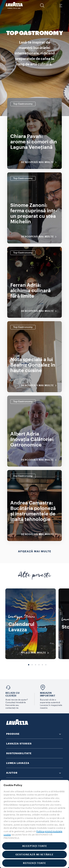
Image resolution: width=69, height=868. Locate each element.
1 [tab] (29, 665)
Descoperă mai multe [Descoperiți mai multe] (40, 162)
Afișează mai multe (35, 551)
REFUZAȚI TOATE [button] (34, 863)
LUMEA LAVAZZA (18, 763)
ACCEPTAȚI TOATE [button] (35, 846)
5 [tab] (42, 665)
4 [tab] (39, 665)
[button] (42, 5)
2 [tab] (32, 665)
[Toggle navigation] (61, 5)
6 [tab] (46, 665)
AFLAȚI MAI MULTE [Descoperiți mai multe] (36, 653)
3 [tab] (36, 665)
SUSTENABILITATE (19, 753)
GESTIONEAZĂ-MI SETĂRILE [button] (34, 855)
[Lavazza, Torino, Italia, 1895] (14, 5)
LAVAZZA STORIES (19, 744)
